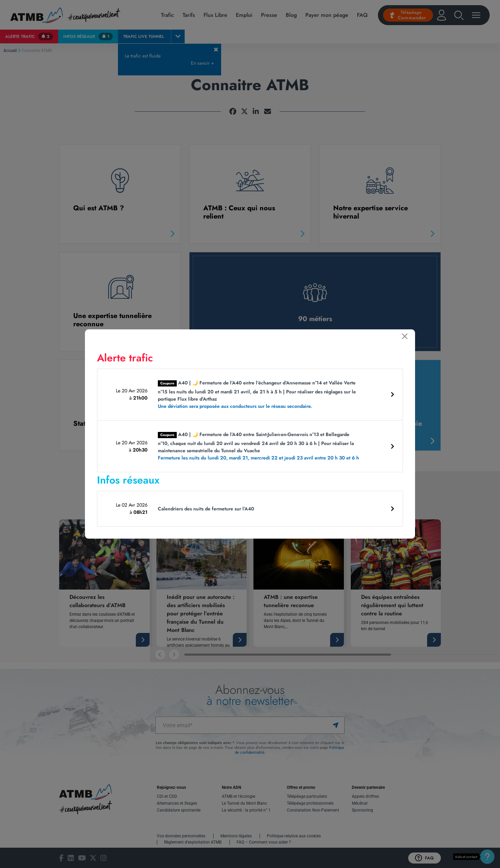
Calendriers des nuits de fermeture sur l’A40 (206, 509)
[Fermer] (405, 336)
